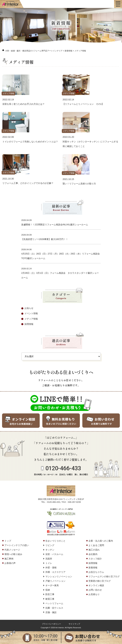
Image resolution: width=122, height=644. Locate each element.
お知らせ (29, 308)
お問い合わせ (95, 590)
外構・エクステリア (55, 572)
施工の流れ (94, 550)
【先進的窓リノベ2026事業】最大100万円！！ (45, 239)
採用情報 (29, 324)
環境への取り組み (13, 554)
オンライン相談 (96, 585)
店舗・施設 (51, 612)
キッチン (50, 550)
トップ (8, 541)
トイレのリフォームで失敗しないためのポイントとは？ (30, 142)
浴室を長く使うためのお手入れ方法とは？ (24, 104)
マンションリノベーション (59, 576)
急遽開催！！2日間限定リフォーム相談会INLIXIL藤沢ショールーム (56, 225)
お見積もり (94, 594)
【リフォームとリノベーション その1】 (83, 104)
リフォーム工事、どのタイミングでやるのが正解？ (28, 183)
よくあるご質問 (96, 545)
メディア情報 (8, 93)
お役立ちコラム (96, 572)
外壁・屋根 (51, 568)
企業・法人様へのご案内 (101, 541)
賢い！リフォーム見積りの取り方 (79, 184)
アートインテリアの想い (17, 545)
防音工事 (50, 594)
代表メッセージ (12, 550)
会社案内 (93, 554)
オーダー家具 (52, 585)
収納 (48, 590)
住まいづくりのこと (55, 541)
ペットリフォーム (54, 603)
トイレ (49, 563)
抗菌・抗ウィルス (54, 608)
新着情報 (93, 568)
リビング (50, 545)
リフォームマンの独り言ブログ (104, 576)
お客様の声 (10, 563)
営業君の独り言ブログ (100, 581)
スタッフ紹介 (95, 559)
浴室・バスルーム (54, 554)
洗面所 (49, 559)
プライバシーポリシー (51, 624)
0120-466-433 (63, 468)
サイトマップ (74, 624)
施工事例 (9, 559)
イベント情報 (31, 313)
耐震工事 (50, 599)
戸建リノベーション (55, 581)
